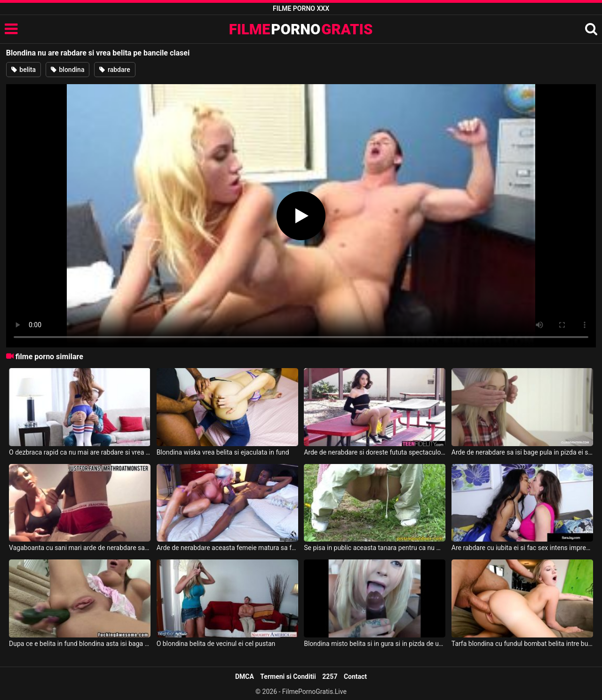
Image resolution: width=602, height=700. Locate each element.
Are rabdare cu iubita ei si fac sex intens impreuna (522, 548)
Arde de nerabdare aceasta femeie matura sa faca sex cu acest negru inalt (227, 548)
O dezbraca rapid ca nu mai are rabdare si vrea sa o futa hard (80, 452)
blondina (67, 70)
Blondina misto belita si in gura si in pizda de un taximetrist (375, 644)
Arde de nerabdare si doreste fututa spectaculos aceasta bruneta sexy (375, 452)
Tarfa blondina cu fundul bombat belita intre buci (522, 644)
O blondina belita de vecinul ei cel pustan (216, 644)
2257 (330, 676)
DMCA (245, 676)
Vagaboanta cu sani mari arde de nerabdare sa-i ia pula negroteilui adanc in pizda (80, 548)
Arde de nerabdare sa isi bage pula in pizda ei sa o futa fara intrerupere (522, 452)
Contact (355, 676)
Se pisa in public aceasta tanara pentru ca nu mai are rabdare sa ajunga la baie (375, 548)
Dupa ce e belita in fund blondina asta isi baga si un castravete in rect (80, 644)
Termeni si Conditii (288, 676)
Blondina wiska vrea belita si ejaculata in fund (223, 452)
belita (24, 70)
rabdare (115, 70)
